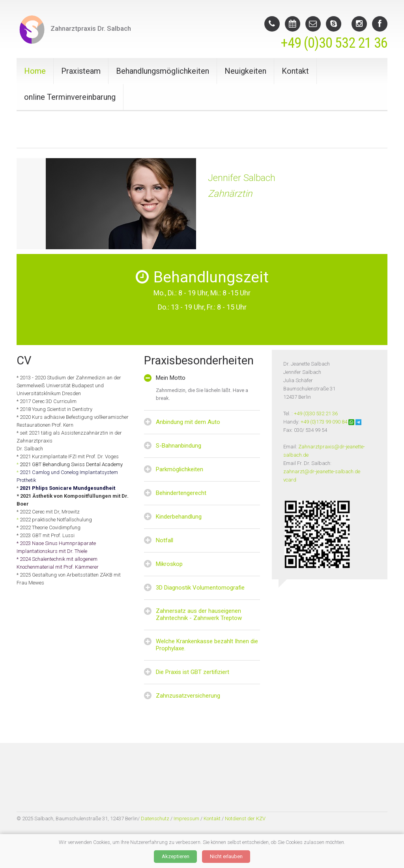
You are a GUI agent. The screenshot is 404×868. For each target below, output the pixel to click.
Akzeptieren (176, 856)
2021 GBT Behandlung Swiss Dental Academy (71, 464)
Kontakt (295, 71)
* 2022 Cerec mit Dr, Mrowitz (48, 512)
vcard (290, 480)
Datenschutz (154, 819)
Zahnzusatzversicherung (188, 696)
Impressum (186, 819)
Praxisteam (81, 71)
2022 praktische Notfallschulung (55, 520)
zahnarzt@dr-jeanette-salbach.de (322, 471)
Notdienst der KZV (245, 819)
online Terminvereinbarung (70, 97)
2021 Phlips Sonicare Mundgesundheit (67, 488)
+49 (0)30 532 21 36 (334, 43)
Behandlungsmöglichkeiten (163, 71)
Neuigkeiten (245, 71)
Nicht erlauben (226, 856)
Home (35, 71)
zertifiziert (216, 672)
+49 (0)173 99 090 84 (324, 422)
